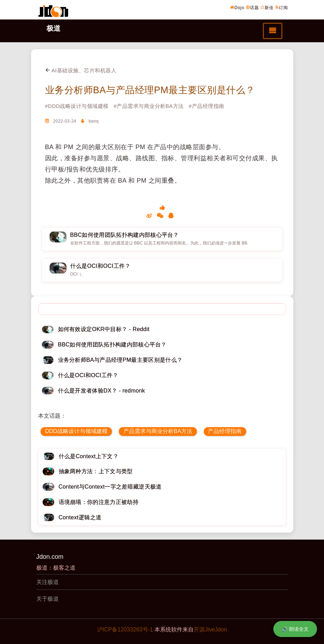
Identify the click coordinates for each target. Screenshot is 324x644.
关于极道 (48, 599)
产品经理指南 (225, 431)
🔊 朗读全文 (295, 629)
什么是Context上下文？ (89, 456)
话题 (253, 7)
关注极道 (48, 582)
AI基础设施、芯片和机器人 (81, 70)
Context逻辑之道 (80, 517)
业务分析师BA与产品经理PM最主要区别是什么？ (150, 90)
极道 (53, 28)
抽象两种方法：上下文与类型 (96, 471)
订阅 (282, 7)
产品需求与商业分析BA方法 (158, 431)
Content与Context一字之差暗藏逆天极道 (110, 487)
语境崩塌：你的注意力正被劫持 (99, 502)
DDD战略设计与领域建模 (76, 431)
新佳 (267, 7)
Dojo (237, 7)
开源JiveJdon (210, 630)
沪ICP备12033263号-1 (125, 630)
